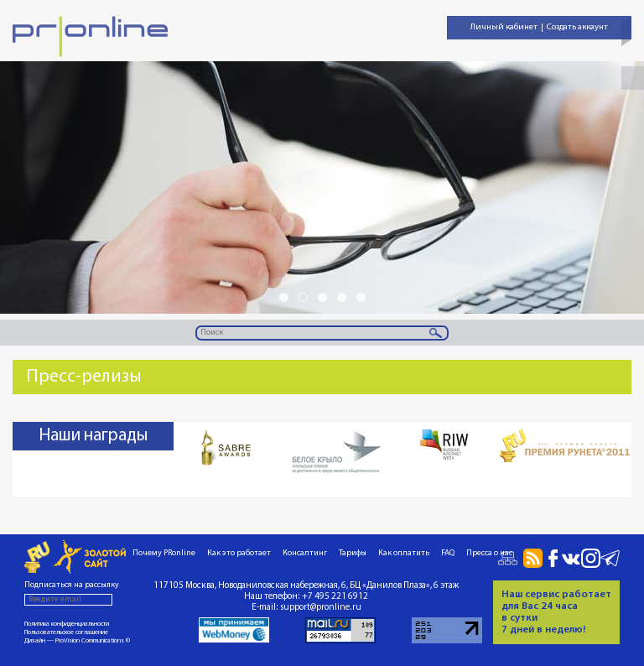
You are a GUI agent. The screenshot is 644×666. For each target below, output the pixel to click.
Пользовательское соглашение (66, 632)
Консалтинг (305, 553)
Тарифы (353, 553)
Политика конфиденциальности (67, 624)
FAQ (448, 553)
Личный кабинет (504, 27)
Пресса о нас (489, 553)
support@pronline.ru (321, 608)
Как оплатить (404, 553)
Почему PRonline (164, 553)
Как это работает (239, 553)
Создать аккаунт (577, 27)
